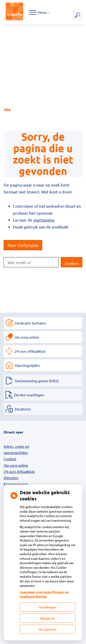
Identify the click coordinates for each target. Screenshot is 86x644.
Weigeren (48, 618)
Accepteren (48, 629)
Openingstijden (27, 365)
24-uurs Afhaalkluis (30, 351)
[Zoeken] (77, 15)
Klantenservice (16, 484)
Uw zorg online (27, 337)
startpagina (44, 220)
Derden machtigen (29, 395)
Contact (10, 459)
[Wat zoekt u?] (31, 262)
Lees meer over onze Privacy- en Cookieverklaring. (44, 594)
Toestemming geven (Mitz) (37, 381)
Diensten (11, 478)
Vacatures (23, 409)
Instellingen (48, 607)
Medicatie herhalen (30, 323)
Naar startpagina (23, 245)
